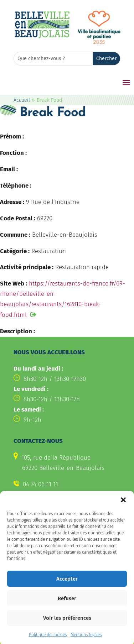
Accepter (67, 585)
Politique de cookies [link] (48, 641)
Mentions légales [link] (86, 641)
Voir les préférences (67, 624)
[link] (42, 37)
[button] (123, 506)
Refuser (67, 605)
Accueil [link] (22, 100)
